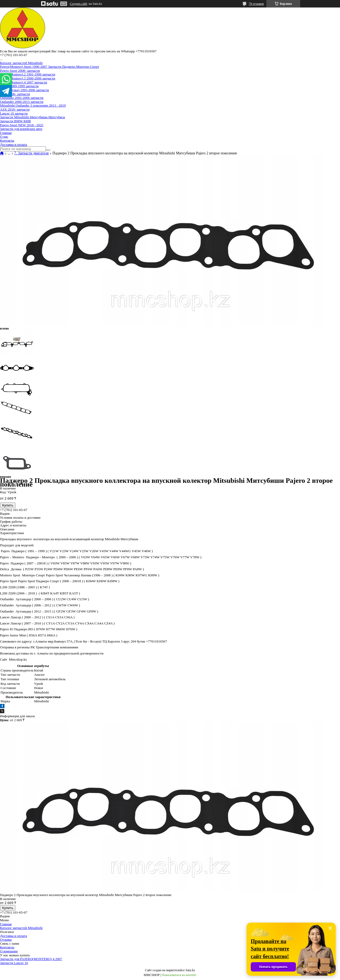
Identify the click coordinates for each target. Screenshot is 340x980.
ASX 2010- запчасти (15, 109)
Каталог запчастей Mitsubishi (21, 63)
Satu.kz (190, 970)
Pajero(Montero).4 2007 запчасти (24, 82)
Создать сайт (79, 4)
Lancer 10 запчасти (14, 113)
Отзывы (6, 939)
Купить (8, 505)
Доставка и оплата (14, 144)
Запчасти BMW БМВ (15, 121)
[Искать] (48, 150)
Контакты (7, 140)
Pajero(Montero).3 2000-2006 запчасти (28, 78)
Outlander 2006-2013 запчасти (22, 102)
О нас (4, 136)
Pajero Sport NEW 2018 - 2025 (22, 125)
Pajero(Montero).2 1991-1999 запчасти (28, 74)
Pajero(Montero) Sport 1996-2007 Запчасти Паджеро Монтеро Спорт (50, 67)
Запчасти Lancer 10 (14, 963)
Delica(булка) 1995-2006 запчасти (24, 90)
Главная (6, 133)
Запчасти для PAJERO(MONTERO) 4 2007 (31, 959)
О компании (9, 951)
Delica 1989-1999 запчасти (19, 86)
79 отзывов (256, 4)
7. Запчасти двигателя (31, 153)
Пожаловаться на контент (179, 975)
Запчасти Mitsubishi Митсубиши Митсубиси (33, 117)
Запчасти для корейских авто (21, 129)
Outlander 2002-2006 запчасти (22, 98)
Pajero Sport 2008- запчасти (20, 71)
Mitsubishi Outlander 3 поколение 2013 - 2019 (33, 105)
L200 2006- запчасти (15, 94)
